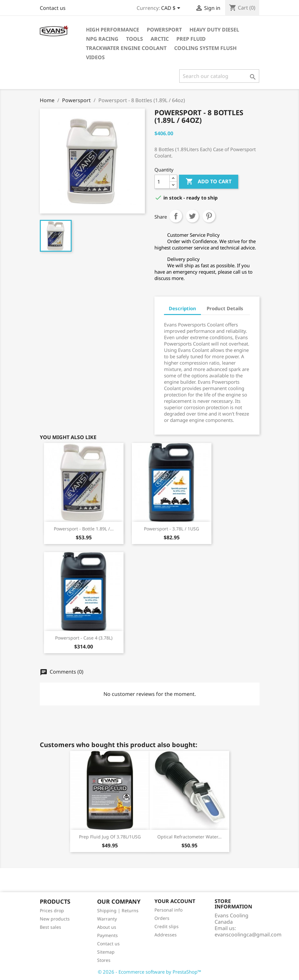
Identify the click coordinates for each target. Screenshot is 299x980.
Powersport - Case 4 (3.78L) (84, 638)
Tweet (192, 216)
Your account (175, 901)
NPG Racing (102, 39)
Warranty (107, 919)
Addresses (166, 935)
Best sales (50, 927)
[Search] (219, 76)
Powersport (164, 30)
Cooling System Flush (205, 48)
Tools (135, 39)
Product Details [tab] (225, 308)
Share (176, 216)
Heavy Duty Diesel (214, 30)
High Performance (113, 30)
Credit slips (167, 926)
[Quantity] (162, 182)
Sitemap (106, 952)
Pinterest (209, 216)
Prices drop (52, 910)
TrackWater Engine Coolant (126, 48)
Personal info (168, 910)
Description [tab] (182, 308)
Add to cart (209, 182)
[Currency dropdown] (172, 9)
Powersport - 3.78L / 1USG (171, 529)
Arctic (160, 39)
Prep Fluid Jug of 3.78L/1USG (110, 837)
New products (55, 919)
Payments (107, 935)
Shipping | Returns (118, 910)
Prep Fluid (191, 39)
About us (107, 927)
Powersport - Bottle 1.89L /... (84, 529)
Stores (104, 960)
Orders (162, 918)
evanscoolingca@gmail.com (248, 934)
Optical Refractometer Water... (189, 837)
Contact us (53, 8)
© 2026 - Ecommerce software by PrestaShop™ (149, 972)
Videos (95, 57)
